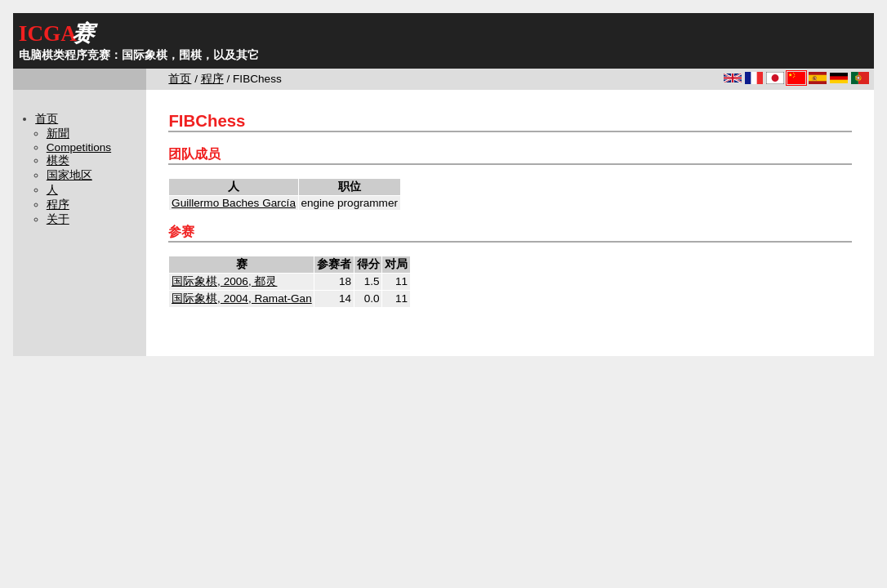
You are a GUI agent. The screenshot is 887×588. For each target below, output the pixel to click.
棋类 (58, 160)
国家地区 (69, 175)
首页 (180, 79)
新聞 (58, 134)
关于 (58, 219)
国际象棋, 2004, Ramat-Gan (242, 298)
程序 (212, 79)
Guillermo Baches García (234, 203)
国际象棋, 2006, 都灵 (224, 281)
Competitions (79, 147)
